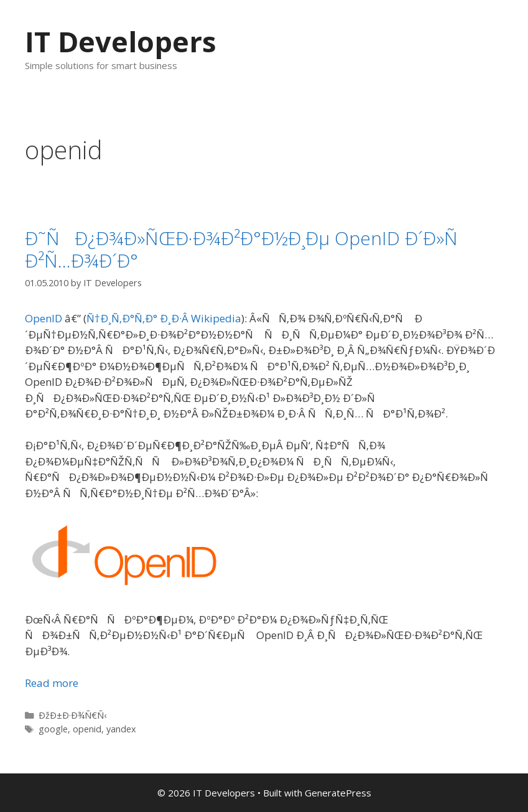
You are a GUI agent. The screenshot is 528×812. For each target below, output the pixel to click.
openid (87, 729)
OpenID (44, 318)
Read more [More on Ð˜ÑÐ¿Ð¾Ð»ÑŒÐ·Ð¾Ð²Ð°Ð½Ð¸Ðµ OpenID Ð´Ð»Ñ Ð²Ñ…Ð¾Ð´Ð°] (52, 683)
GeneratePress (338, 793)
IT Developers (121, 41)
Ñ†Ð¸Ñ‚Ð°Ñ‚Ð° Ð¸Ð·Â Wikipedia (164, 318)
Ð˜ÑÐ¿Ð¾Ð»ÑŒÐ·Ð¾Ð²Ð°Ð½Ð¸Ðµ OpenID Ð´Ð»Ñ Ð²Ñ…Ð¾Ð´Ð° (249, 249)
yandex (121, 729)
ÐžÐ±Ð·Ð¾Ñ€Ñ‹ (72, 715)
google (53, 729)
